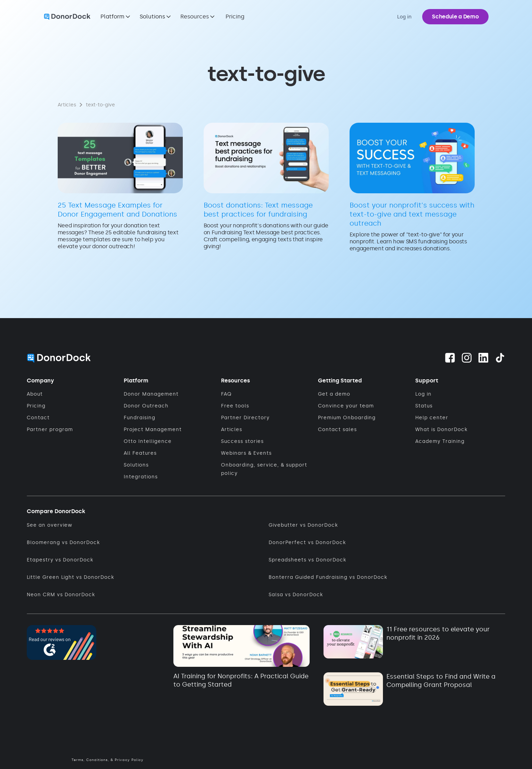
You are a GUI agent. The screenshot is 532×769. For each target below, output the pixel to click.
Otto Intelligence (148, 441)
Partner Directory (245, 418)
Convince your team (346, 406)
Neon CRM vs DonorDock (61, 595)
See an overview (50, 525)
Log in (423, 394)
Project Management (153, 430)
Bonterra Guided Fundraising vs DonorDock (328, 577)
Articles (232, 430)
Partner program (50, 430)
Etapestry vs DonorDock (60, 560)
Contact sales (337, 430)
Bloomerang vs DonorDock (63, 543)
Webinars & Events (246, 453)
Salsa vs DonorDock (296, 595)
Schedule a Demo (455, 17)
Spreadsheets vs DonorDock (307, 560)
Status (424, 406)
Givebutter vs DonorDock (303, 525)
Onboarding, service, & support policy (264, 469)
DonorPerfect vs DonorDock (307, 543)
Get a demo (334, 394)
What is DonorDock (441, 430)
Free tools (235, 406)
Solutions (136, 465)
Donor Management (151, 394)
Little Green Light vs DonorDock (70, 577)
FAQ (226, 394)
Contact (38, 418)
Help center (432, 418)
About (35, 394)
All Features (140, 453)
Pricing (235, 17)
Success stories (242, 441)
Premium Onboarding (347, 418)
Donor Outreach (146, 406)
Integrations (141, 477)
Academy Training (440, 441)
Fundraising (140, 418)
